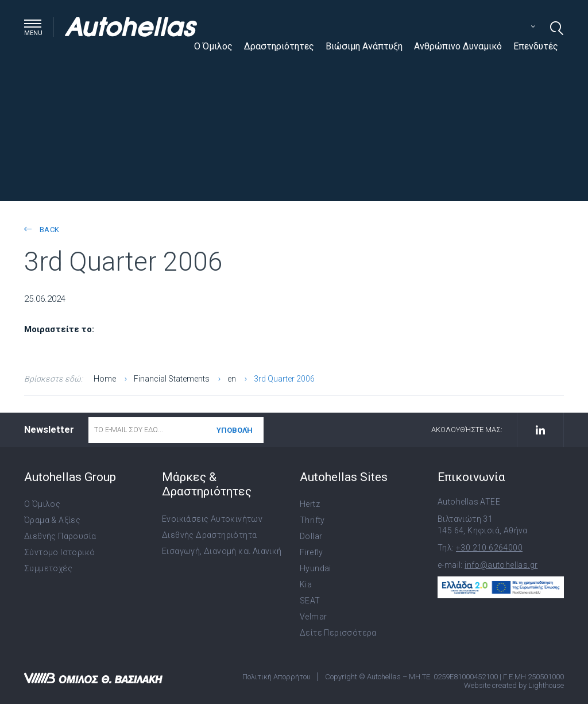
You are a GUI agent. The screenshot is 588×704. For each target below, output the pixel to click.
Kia (306, 584)
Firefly (312, 552)
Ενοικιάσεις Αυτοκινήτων (212, 519)
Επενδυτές (536, 46)
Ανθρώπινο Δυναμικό (458, 46)
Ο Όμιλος (213, 46)
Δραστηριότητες (279, 46)
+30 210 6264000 (489, 548)
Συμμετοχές (48, 568)
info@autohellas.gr (501, 565)
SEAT (310, 601)
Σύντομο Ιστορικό (59, 552)
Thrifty (312, 520)
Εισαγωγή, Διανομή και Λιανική (222, 551)
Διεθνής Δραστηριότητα (209, 535)
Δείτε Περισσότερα (338, 633)
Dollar (311, 536)
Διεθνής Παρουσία (60, 536)
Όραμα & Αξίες (52, 520)
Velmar (313, 617)
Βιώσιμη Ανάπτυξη (364, 46)
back (42, 230)
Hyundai (316, 568)
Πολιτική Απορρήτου (276, 677)
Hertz (310, 504)
